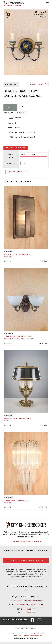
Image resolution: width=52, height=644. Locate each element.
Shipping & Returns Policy (37, 633)
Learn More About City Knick (26, 541)
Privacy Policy (17, 635)
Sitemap (12, 633)
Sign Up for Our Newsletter (26, 561)
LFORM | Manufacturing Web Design (26, 638)
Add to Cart (17, 172)
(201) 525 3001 (8, 6)
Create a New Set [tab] (16, 148)
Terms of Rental (22, 633)
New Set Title (11, 156)
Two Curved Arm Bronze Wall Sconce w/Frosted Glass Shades (19, 338)
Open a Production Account (33, 635)
